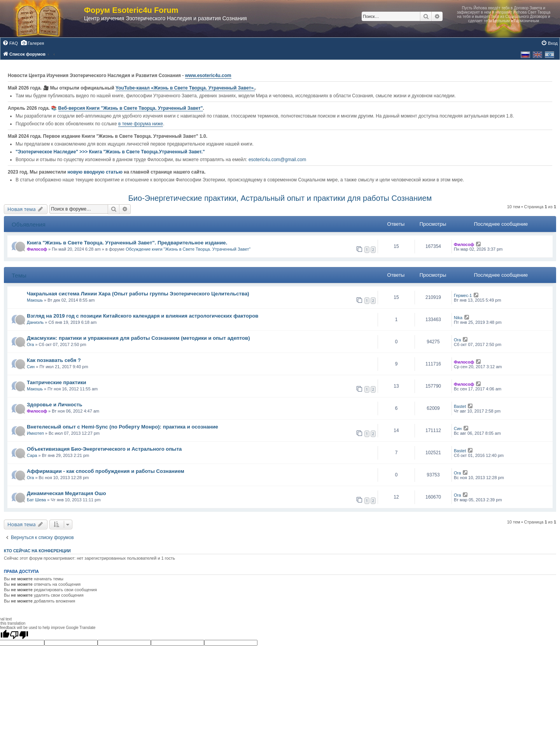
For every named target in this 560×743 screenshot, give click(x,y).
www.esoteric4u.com (208, 76)
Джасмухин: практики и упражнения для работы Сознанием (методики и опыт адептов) (138, 338)
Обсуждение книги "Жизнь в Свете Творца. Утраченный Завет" (188, 249)
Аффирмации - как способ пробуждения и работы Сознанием (106, 471)
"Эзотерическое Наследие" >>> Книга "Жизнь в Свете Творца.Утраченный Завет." (110, 152)
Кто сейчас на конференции (37, 551)
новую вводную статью (95, 172)
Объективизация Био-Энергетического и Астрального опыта (104, 449)
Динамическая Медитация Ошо (66, 493)
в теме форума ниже (141, 124)
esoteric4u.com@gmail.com (277, 160)
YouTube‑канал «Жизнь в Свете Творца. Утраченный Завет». (185, 88)
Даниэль (35, 322)
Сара (32, 455)
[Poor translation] (19, 635)
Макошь (35, 300)
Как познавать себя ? (54, 360)
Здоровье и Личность (55, 405)
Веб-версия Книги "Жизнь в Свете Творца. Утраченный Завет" (131, 108)
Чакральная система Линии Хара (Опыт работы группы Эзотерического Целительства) (138, 294)
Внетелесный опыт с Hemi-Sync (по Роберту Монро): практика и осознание (122, 427)
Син (31, 367)
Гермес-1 (463, 295)
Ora (30, 344)
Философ (37, 249)
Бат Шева (36, 500)
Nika (458, 318)
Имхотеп (35, 433)
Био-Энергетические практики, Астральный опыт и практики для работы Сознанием (280, 198)
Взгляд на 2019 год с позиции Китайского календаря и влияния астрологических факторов (143, 316)
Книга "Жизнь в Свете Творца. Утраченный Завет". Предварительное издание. (127, 243)
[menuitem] (10, 43)
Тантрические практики (57, 382)
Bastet (460, 406)
